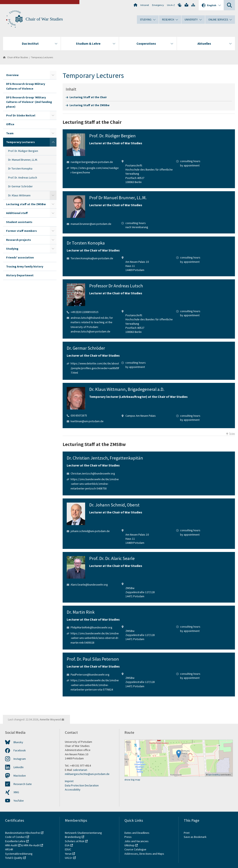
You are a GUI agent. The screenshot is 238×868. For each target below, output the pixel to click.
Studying (12, 249)
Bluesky (18, 742)
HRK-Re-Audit (32, 845)
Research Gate (23, 784)
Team (10, 133)
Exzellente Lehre (15, 841)
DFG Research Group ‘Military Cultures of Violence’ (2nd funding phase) (29, 102)
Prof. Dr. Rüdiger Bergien (23, 151)
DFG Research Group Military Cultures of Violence (26, 86)
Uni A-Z (171, 5)
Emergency (158, 5)
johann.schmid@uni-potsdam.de (90, 531)
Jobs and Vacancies (136, 841)
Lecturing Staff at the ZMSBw (90, 105)
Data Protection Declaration (82, 785)
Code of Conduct (15, 837)
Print (187, 833)
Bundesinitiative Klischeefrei (23, 833)
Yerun (68, 854)
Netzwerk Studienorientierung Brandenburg (83, 835)
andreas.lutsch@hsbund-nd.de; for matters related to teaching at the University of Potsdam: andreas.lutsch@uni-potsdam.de (92, 325)
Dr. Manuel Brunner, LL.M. (23, 160)
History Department (20, 275)
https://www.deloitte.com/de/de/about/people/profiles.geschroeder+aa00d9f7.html (95, 368)
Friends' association (20, 257)
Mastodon (20, 776)
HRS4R (9, 849)
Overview (12, 75)
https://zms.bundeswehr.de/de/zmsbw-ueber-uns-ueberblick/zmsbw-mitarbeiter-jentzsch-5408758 (95, 484)
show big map (132, 780)
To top (232, 433)
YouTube (19, 801)
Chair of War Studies (44, 19)
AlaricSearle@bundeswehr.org (89, 585)
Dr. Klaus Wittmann (19, 195)
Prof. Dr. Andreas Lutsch (23, 177)
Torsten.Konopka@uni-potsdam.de (92, 258)
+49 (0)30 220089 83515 (85, 312)
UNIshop (129, 845)
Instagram (20, 759)
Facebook (20, 750)
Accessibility (73, 790)
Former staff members (21, 231)
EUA (67, 845)
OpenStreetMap (214, 775)
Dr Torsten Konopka (20, 168)
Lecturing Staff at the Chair (88, 97)
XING (16, 792)
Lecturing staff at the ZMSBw (26, 204)
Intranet (145, 5)
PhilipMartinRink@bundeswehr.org (91, 627)
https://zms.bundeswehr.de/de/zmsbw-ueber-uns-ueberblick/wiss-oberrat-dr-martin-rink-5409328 (95, 638)
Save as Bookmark (195, 837)
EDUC (68, 849)
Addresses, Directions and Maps (144, 854)
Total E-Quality (14, 858)
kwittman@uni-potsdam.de (87, 421)
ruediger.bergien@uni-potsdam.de (92, 162)
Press (128, 837)
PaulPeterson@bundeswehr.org (90, 675)
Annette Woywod (50, 719)
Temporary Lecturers (42, 57)
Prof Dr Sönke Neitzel (21, 115)
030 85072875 (79, 415)
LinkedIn (19, 767)
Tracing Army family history (25, 266)
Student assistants (19, 222)
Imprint (69, 781)
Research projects (19, 240)
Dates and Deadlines (137, 833)
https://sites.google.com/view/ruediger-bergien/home (95, 170)
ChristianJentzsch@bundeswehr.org (93, 473)
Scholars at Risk (75, 841)
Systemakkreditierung (19, 854)
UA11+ (69, 858)
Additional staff (17, 213)
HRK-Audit (11, 845)
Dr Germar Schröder (20, 186)
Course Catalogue (135, 849)
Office (10, 124)
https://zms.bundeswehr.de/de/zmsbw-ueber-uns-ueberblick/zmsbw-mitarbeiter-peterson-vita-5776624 (95, 685)
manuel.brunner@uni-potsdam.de (91, 224)
